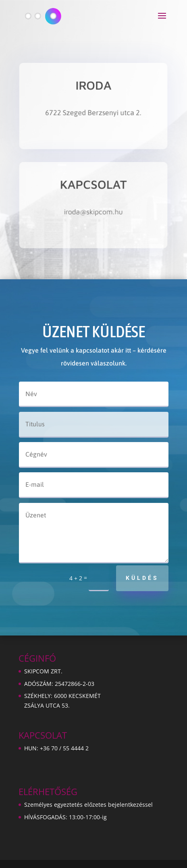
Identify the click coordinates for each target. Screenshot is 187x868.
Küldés (142, 578)
